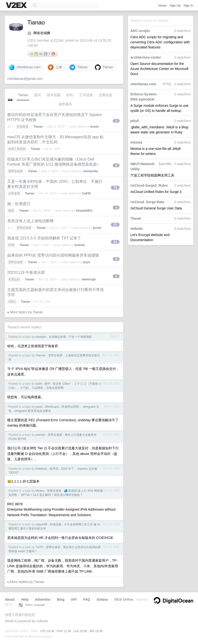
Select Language (32, 605)
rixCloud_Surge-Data (147, 202)
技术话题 (54, 95)
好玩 (70, 95)
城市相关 (65, 104)
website (137, 229)
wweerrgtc (89, 279)
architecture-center (146, 57)
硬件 (47, 384)
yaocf (39, 407)
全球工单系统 (17, 149)
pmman (40, 435)
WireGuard (52, 407)
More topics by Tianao (26, 312)
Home (162, 5)
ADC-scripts (140, 31)
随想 (11, 211)
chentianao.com (143, 84)
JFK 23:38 (96, 631)
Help (25, 599)
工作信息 (86, 95)
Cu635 (86, 193)
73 (115, 188)
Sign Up (175, 5)
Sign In (188, 5)
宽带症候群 (15, 171)
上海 (55, 67)
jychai (97, 228)
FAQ (87, 599)
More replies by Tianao (27, 582)
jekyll (135, 121)
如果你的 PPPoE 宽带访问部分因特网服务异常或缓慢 (53, 255)
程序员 (54, 469)
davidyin (41, 337)
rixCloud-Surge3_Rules (149, 185)
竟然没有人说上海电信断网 (30, 221)
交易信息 (106, 95)
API (74, 599)
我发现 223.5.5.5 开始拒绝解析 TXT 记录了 (44, 238)
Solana (102, 599)
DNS (11, 245)
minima (136, 142)
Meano (40, 491)
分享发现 (22, 127)
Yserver (40, 355)
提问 (37, 95)
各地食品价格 (57, 337)
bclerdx (80, 245)
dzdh (39, 384)
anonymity (91, 171)
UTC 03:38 (47, 631)
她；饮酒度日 (19, 204)
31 (115, 242)
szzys (86, 262)
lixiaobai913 (84, 211)
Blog (61, 599)
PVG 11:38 (64, 631)
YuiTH (39, 547)
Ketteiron (41, 469)
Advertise (43, 599)
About (10, 599)
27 (115, 225)
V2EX (12, 302)
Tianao (136, 218)
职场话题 (56, 524)
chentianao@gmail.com (25, 79)
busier (95, 127)
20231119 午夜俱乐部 (26, 272)
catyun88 (41, 524)
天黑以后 (14, 279)
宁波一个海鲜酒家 (80, 337)
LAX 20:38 (80, 631)
